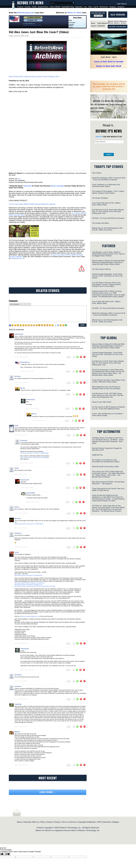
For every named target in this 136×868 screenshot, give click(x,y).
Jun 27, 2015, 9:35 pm (38, 421)
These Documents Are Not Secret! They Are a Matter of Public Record (108, 489)
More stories (38, 25)
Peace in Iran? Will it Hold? (102, 402)
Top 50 (96, 7)
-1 (74, 528)
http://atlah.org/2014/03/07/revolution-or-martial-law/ (30, 583)
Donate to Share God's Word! (109, 66)
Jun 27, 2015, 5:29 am (32, 409)
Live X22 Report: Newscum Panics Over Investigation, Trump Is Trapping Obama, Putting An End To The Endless (107, 284)
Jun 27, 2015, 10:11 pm (21, 765)
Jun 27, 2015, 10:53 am (33, 502)
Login (119, 4)
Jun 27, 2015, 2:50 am (27, 394)
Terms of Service (69, 822)
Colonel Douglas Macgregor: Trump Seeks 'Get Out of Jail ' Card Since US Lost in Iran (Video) (108, 276)
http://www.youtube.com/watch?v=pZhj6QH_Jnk (28, 585)
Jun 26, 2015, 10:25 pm (21, 357)
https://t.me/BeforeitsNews (101, 112)
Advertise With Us (31, 822)
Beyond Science (43, 7)
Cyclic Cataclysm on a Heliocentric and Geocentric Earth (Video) (106, 185)
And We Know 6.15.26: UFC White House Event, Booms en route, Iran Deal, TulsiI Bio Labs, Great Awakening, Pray (108, 395)
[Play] (109, 43)
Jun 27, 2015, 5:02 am (21, 435)
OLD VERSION (118, 15)
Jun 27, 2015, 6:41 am (21, 513)
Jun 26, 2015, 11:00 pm (27, 371)
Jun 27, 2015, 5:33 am (21, 474)
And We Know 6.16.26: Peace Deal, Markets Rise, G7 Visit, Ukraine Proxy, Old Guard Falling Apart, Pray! (108, 211)
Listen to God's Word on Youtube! (109, 62)
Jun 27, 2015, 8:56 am (21, 643)
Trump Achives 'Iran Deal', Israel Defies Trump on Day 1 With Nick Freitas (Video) (109, 381)
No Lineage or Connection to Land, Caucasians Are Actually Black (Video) (106, 461)
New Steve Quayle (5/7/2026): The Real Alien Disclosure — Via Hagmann (108, 483)
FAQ (42, 822)
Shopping (113, 7)
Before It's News (30, 3)
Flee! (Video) (97, 173)
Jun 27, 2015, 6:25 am (27, 488)
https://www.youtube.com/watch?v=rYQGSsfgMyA (35, 457)
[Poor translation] (7, 854)
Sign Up (124, 4)
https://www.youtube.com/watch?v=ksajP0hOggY (35, 453)
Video (90, 7)
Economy (28, 7)
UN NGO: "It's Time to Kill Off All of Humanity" (108, 218)
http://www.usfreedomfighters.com (29, 616)
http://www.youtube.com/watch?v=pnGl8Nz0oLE (29, 575)
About (19, 822)
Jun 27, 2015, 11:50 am (27, 670)
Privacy (57, 822)
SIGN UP (99, 137)
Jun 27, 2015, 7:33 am (21, 528)
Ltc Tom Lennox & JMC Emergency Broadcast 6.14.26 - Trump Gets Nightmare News (109, 408)
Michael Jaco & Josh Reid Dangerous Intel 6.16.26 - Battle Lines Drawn (107, 229)
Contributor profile (28, 25)
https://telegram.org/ (118, 105)
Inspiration (79, 7)
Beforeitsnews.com (26, 13)
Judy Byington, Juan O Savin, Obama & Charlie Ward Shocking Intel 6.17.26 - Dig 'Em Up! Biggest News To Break (108, 254)
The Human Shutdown (100, 198)
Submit (109, 154)
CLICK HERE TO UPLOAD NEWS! (117, 27)
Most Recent (104, 7)
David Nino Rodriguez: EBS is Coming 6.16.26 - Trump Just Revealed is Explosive (109, 179)
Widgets (116, 822)
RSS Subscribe (104, 822)
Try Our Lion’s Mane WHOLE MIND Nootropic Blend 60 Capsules (32, 204)
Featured (20, 7)
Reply (69, 357)
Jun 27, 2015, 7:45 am (27, 463)
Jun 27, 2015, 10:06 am (21, 699)
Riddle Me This (97, 455)
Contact (49, 822)
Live (85, 7)
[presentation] (109, 148)
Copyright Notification (87, 822)
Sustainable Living (68, 7)
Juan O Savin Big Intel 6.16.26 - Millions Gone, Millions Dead (106, 204)
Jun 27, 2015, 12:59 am (21, 383)
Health (34, 7)
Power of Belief (55, 7)
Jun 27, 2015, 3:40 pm (21, 727)
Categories (121, 7)
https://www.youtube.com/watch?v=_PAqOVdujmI (29, 524)
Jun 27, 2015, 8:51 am (21, 547)
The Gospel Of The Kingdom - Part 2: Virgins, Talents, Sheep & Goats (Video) (108, 192)
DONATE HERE (98, 16)
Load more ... (47, 792)
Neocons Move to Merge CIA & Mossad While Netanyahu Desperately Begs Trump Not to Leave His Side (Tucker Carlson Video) (108, 262)
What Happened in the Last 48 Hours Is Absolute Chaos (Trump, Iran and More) (106, 388)
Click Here (27, 186)
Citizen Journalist (57, 186)
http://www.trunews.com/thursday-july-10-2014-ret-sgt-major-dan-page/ (35, 586)
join (19, 179)
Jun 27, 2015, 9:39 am (21, 681)
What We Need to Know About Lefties (106, 467)
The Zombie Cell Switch (101, 223)
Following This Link (18, 258)
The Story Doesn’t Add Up (101, 269)
